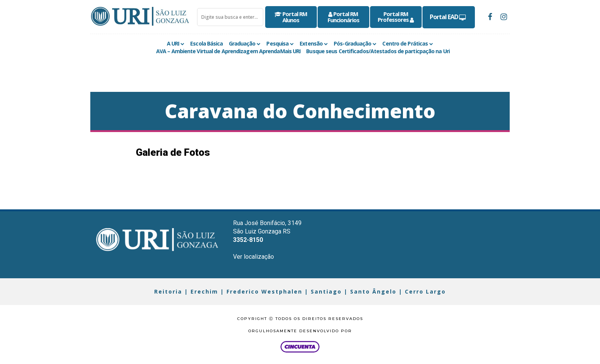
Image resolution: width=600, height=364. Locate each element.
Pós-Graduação (352, 43)
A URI (173, 43)
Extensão (311, 43)
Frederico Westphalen (264, 291)
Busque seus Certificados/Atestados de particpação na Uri (378, 51)
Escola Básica (206, 43)
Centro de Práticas (405, 43)
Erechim (204, 291)
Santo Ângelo (373, 291)
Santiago (326, 291)
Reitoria (168, 291)
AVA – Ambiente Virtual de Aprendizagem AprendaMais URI (228, 51)
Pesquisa (277, 43)
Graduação (242, 43)
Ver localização (254, 257)
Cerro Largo (425, 291)
